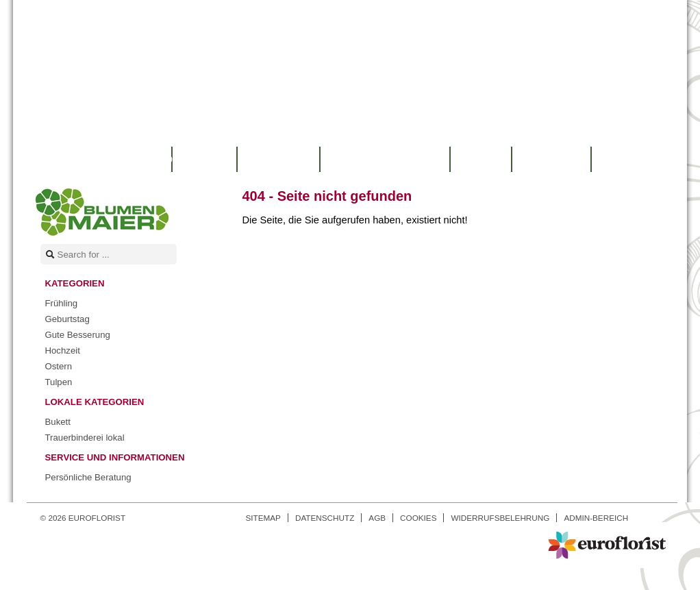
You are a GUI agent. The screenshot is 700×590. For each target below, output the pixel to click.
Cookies (418, 518)
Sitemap (263, 518)
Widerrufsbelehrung (500, 518)
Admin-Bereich (596, 518)
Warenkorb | (108, 159)
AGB (377, 518)
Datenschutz (325, 518)
